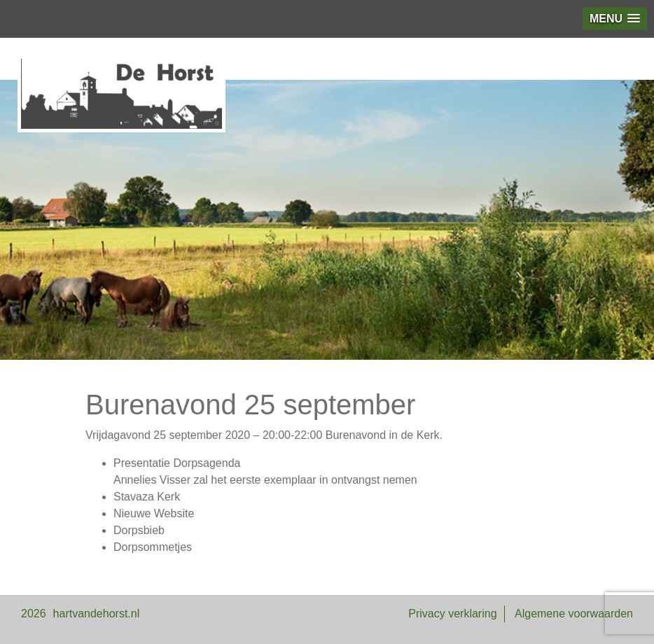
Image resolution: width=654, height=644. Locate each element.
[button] (615, 19)
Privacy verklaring (452, 614)
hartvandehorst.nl (97, 614)
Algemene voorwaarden (574, 614)
